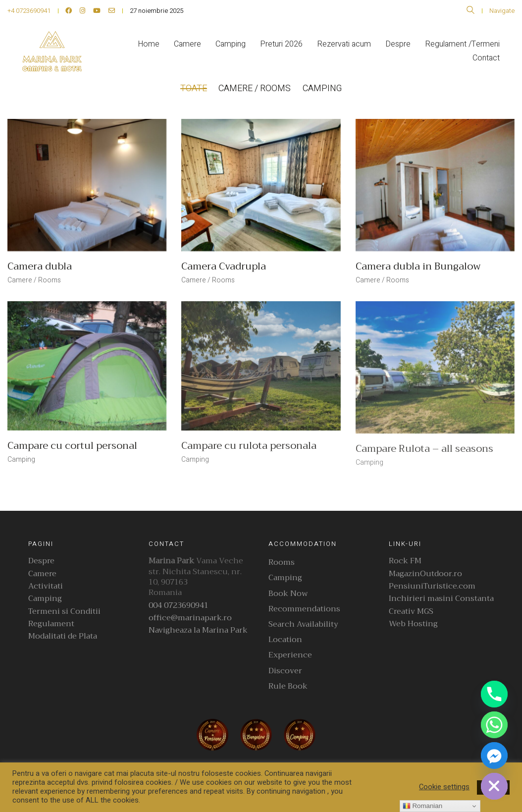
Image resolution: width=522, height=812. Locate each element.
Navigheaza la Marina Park (198, 630)
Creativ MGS (411, 612)
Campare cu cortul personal (72, 446)
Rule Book (288, 686)
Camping (323, 88)
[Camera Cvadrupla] (261, 185)
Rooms (282, 563)
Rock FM (405, 561)
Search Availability (303, 624)
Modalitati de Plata (63, 636)
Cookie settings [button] (444, 787)
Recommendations (304, 609)
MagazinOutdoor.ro (425, 574)
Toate (194, 88)
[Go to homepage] (52, 51)
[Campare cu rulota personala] (261, 366)
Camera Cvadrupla (224, 267)
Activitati (46, 586)
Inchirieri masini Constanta (441, 599)
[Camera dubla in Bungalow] (435, 185)
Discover (285, 671)
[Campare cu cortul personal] (87, 366)
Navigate (502, 11)
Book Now (288, 594)
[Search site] (470, 12)
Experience (290, 655)
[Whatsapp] (494, 725)
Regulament (51, 624)
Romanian (422, 806)
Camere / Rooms (255, 88)
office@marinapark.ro (190, 618)
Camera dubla (40, 267)
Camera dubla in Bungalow (418, 267)
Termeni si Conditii (64, 612)
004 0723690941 (179, 606)
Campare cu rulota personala (249, 446)
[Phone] (494, 694)
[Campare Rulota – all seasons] (435, 367)
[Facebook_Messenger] (494, 756)
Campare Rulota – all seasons (424, 449)
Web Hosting (413, 624)
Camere (42, 574)
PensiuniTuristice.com (432, 586)
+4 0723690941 (29, 11)
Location (285, 640)
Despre (41, 561)
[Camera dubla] (87, 185)
